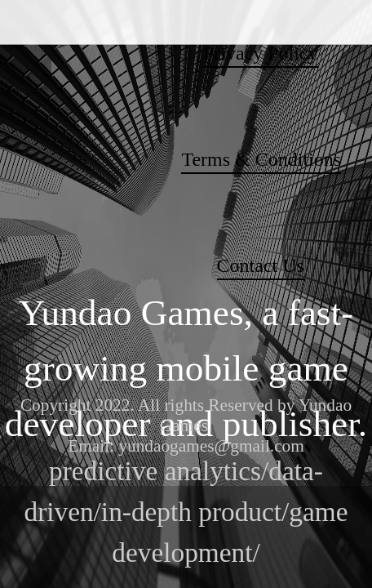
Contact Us (261, 265)
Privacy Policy (261, 53)
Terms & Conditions (261, 159)
